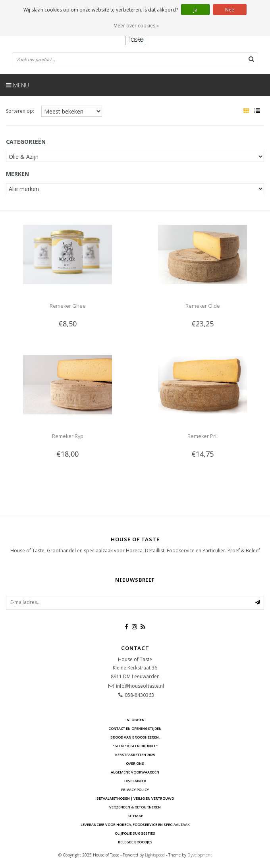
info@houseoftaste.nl (140, 686)
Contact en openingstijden (135, 728)
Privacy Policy (135, 790)
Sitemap (135, 816)
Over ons (135, 763)
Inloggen (135, 720)
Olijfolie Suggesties (135, 833)
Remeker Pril (202, 436)
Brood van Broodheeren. (135, 737)
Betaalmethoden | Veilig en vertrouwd (135, 798)
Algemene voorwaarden (135, 772)
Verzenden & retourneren (135, 807)
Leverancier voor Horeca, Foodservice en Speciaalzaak (135, 825)
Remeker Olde (203, 306)
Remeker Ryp (68, 436)
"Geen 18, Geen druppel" (135, 746)
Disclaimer (135, 781)
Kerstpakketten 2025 (135, 755)
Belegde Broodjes (135, 842)
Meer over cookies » (136, 26)
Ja (195, 10)
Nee (230, 10)
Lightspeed (155, 855)
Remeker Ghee (68, 306)
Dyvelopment (200, 855)
